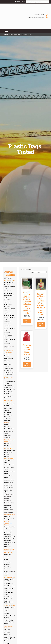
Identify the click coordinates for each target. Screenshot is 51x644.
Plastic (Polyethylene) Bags (14, 34)
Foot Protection (9, 448)
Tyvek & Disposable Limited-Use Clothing (10, 609)
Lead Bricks (8, 554)
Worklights (7, 446)
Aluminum (7, 337)
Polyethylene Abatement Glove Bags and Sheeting (10, 387)
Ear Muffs (7, 516)
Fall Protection (8, 408)
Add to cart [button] (27, 321)
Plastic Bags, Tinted (10, 586)
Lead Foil (7, 557)
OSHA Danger (8, 293)
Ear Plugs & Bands (9, 519)
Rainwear (7, 613)
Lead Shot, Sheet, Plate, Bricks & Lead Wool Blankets (10, 551)
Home (5, 34)
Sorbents (7, 379)
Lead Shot (7, 564)
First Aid (7, 423)
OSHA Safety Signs (10, 281)
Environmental (8, 377)
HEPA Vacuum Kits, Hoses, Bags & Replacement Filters (10, 541)
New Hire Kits (8, 278)
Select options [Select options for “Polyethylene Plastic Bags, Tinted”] (27, 364)
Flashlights (7, 443)
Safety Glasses (9, 510)
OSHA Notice (8, 304)
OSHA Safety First (9, 315)
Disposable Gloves (9, 480)
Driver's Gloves (9, 483)
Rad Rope (7, 632)
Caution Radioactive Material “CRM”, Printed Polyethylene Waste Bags (41, 304)
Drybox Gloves (8, 485)
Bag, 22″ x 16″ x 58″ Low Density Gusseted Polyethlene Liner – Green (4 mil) (27, 303)
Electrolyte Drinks (9, 429)
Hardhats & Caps (9, 503)
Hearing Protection (10, 515)
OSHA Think (8, 324)
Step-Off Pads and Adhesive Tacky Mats (10, 639)
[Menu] (7, 31)
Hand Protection (9, 459)
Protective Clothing (10, 605)
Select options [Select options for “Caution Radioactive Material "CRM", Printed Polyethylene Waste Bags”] (41, 325)
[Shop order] (39, 272)
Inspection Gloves (9, 487)
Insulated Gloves (9, 465)
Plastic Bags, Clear (9, 583)
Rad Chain (7, 630)
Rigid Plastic (8, 291)
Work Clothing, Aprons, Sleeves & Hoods (9, 622)
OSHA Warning (9, 335)
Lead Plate (7, 559)
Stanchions (7, 635)
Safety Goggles (9, 512)
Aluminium (7, 284)
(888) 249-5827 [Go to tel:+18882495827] (39, 15)
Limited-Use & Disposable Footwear (8, 454)
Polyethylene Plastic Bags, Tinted (27, 350)
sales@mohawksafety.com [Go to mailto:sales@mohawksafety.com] (36, 18)
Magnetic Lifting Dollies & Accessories (9, 360)
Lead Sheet (8, 562)
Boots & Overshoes (10, 450)
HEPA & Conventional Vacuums (8, 523)
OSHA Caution (8, 282)
